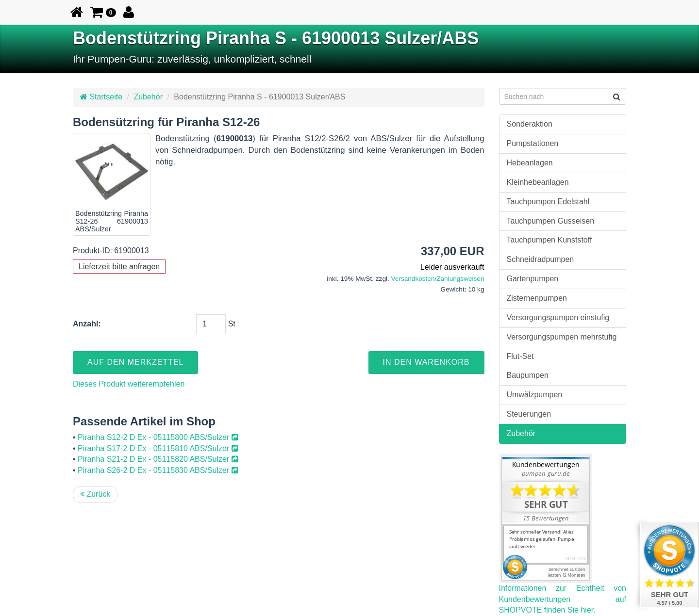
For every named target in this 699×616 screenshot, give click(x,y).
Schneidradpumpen (541, 259)
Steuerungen (529, 414)
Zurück (95, 494)
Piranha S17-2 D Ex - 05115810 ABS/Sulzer (158, 448)
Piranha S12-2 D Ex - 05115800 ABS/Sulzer (158, 437)
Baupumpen (528, 375)
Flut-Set (520, 356)
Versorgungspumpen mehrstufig (562, 337)
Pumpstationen (533, 143)
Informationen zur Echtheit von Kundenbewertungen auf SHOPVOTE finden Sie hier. (563, 599)
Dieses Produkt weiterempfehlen (129, 384)
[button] (103, 12)
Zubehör (148, 97)
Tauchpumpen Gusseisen (551, 221)
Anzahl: (87, 324)
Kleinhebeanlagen (538, 182)
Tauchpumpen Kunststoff (549, 240)
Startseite (101, 97)
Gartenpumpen (533, 279)
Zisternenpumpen (537, 298)
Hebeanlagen (530, 163)
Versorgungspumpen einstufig (558, 317)
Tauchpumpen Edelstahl (548, 202)
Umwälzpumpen (535, 395)
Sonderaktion (530, 124)
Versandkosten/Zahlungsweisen (438, 279)
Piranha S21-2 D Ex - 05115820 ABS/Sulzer (158, 459)
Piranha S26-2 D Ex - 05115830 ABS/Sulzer (158, 470)
